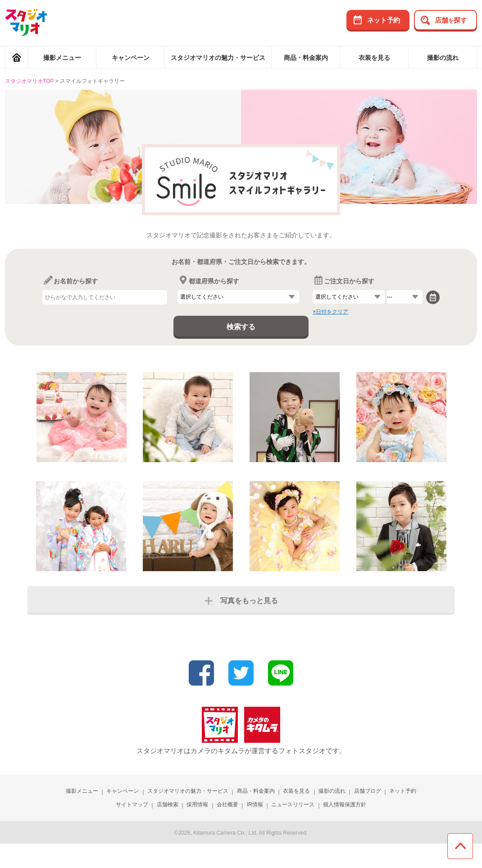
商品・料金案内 (306, 58)
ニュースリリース (293, 804)
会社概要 (227, 804)
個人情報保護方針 (345, 804)
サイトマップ (132, 804)
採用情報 (197, 804)
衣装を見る (374, 58)
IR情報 (255, 804)
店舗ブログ (368, 791)
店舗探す (451, 20)
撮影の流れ (443, 58)
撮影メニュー (62, 58)
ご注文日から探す (343, 281)
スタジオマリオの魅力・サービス (218, 58)
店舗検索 (168, 804)
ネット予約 (384, 20)
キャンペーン (131, 58)
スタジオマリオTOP (29, 81)
